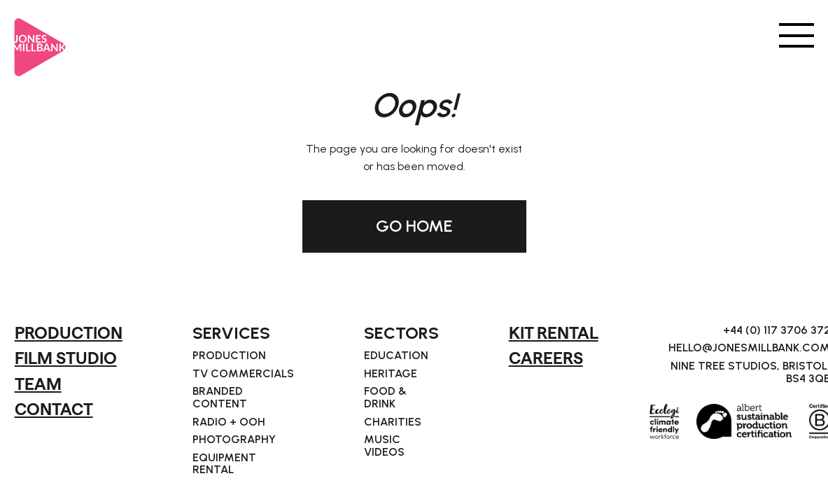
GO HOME (414, 226)
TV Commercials (243, 374)
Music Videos (384, 446)
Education (396, 356)
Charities (393, 422)
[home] (41, 41)
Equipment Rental (224, 464)
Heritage (391, 374)
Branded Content (220, 397)
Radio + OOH (229, 422)
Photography (234, 440)
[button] (797, 34)
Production (229, 356)
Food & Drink (385, 397)
